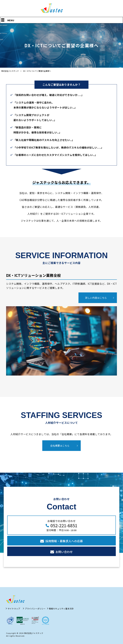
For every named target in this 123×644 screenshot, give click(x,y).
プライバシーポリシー (35, 609)
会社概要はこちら (60, 446)
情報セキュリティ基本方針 (61, 609)
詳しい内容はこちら (96, 298)
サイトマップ (14, 609)
